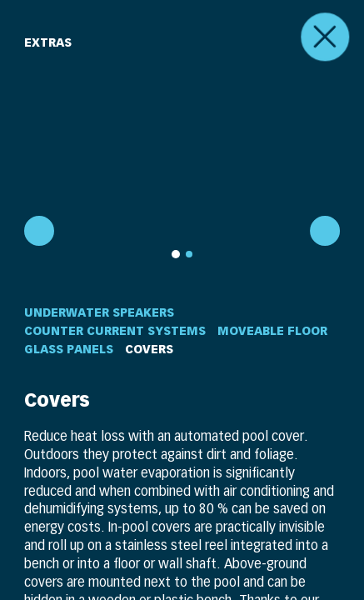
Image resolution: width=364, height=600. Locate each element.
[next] (327, 232)
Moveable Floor (272, 331)
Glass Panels (69, 349)
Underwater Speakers (99, 312)
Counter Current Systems (115, 331)
